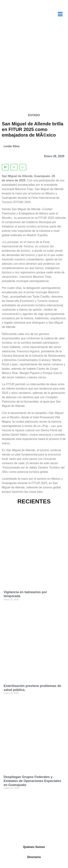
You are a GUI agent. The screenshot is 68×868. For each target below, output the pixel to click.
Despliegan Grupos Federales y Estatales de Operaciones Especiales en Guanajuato (32, 781)
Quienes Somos (34, 847)
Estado (34, 115)
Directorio (34, 857)
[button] (5, 167)
